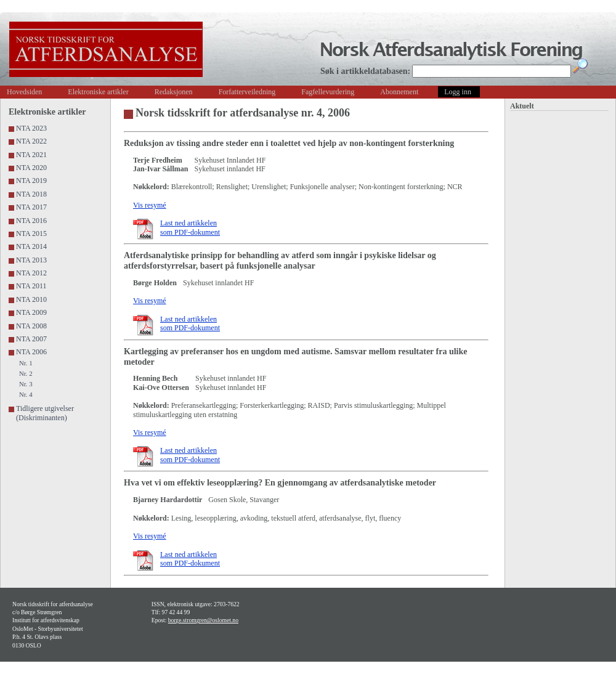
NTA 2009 (31, 312)
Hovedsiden (24, 92)
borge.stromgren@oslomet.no (203, 620)
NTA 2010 (31, 299)
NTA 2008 (31, 326)
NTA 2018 (31, 194)
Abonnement (399, 92)
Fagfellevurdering (328, 92)
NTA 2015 (31, 233)
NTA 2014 (31, 246)
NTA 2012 (31, 273)
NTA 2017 (31, 207)
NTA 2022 (31, 141)
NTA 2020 (31, 168)
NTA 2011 (31, 286)
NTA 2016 (31, 221)
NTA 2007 (31, 339)
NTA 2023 (31, 128)
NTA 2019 (31, 181)
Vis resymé (150, 205)
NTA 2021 (31, 155)
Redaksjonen (174, 92)
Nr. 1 (26, 363)
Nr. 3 (26, 384)
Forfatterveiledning (247, 92)
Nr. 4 (26, 394)
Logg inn (458, 92)
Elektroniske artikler (98, 92)
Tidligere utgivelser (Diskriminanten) (45, 413)
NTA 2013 (31, 260)
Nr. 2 (26, 373)
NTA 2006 (31, 352)
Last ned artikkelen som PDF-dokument (190, 227)
